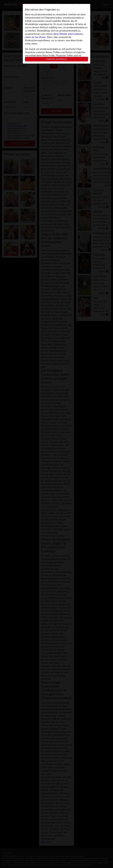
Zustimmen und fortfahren (56, 59)
